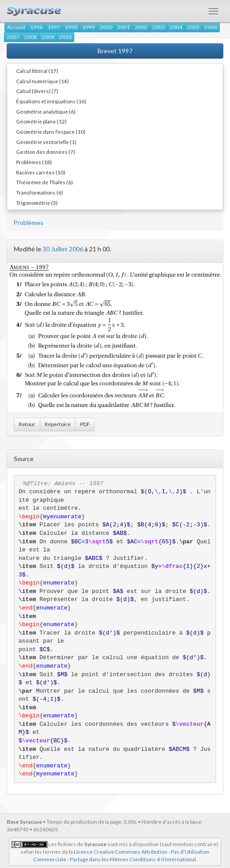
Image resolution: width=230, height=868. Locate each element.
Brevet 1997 (115, 51)
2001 (124, 27)
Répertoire (58, 424)
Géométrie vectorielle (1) (46, 142)
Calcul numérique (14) (43, 81)
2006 (211, 27)
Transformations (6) (40, 192)
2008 (30, 37)
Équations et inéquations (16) (51, 101)
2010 (65, 37)
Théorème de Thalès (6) (45, 182)
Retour (27, 424)
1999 (89, 27)
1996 (36, 27)
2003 (158, 27)
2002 (141, 27)
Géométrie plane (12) (41, 121)
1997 (54, 27)
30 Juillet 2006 (63, 249)
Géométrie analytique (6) (46, 111)
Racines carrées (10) (41, 172)
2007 (13, 37)
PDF (85, 424)
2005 (193, 27)
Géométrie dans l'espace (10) (51, 131)
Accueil (16, 27)
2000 (106, 27)
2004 (176, 27)
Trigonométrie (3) (37, 203)
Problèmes (28, 222)
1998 (71, 27)
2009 (48, 37)
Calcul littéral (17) (37, 71)
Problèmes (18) (34, 162)
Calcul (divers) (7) (37, 91)
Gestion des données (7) (46, 152)
